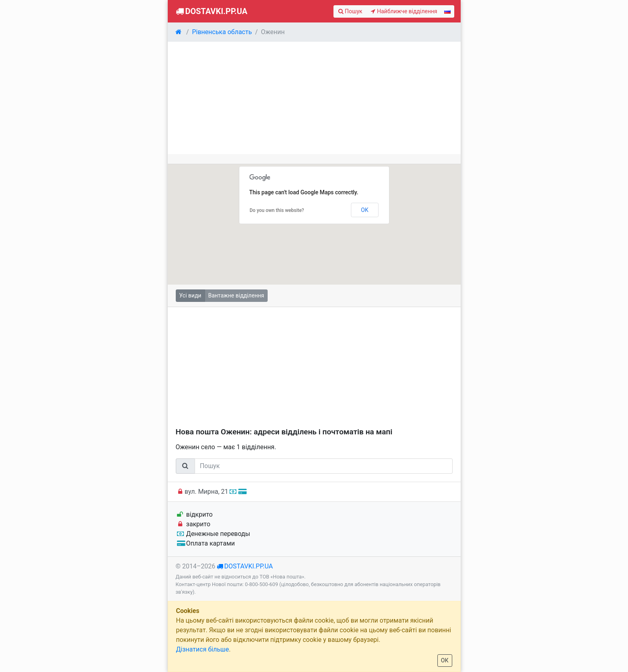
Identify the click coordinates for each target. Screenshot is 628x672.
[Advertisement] (314, 98)
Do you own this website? (277, 210)
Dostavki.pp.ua (211, 11)
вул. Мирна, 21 (211, 492)
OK (365, 210)
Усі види (190, 295)
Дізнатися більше (203, 649)
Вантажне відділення (236, 295)
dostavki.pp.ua (249, 566)
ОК (445, 660)
